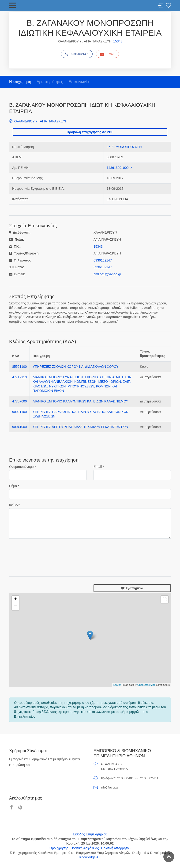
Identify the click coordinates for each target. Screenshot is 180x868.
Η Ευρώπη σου (20, 765)
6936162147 (76, 54)
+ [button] (16, 599)
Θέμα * (14, 486)
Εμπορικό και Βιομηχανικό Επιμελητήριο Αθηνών (45, 759)
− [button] (16, 606)
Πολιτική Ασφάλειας (85, 848)
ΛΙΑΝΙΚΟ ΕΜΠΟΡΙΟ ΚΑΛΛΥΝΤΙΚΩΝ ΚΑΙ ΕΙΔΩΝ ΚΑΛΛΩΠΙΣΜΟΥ (80, 401)
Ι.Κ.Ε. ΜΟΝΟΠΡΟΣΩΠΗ (124, 147)
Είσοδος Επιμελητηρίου (90, 834)
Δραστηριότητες (50, 82)
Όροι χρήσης (59, 848)
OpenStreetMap (146, 685)
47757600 (19, 401)
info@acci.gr (110, 787)
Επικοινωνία (79, 82)
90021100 (19, 412)
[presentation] (45, 552)
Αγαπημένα (132, 588)
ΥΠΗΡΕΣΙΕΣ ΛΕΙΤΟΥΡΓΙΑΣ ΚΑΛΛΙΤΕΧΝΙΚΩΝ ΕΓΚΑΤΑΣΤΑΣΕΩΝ (80, 427)
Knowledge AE (90, 857)
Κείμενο (15, 505)
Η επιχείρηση (20, 82)
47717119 (19, 377)
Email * (99, 467)
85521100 (19, 367)
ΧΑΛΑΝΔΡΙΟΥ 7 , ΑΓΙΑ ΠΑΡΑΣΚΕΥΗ (40, 121)
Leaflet (117, 685)
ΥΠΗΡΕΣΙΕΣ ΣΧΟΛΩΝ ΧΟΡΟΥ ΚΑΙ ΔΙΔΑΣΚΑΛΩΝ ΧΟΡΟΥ (75, 367)
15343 (118, 41)
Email (107, 54)
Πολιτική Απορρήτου (116, 848)
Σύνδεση (161, 6)
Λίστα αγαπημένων (168, 6)
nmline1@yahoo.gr (107, 274)
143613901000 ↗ (119, 168)
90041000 (19, 427)
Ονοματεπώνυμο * (22, 467)
